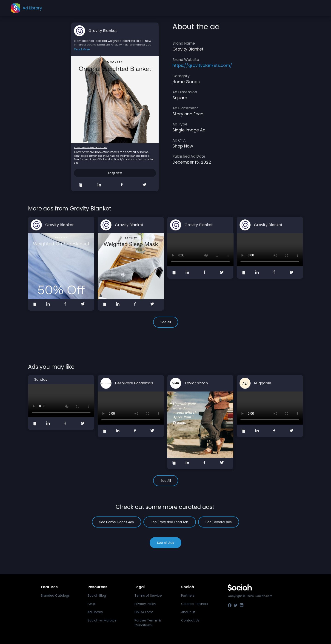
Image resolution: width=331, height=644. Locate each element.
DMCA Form (144, 612)
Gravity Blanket (103, 31)
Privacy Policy (145, 604)
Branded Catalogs (55, 596)
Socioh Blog (97, 596)
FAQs (92, 604)
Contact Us (190, 620)
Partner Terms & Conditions (148, 623)
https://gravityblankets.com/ (91, 148)
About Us (188, 612)
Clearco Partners (195, 604)
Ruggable (263, 383)
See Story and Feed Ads (170, 522)
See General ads (219, 522)
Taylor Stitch (196, 383)
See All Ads (165, 543)
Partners (188, 596)
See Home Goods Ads (117, 522)
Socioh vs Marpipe (102, 620)
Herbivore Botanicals (134, 383)
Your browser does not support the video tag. (200, 250)
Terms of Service (148, 596)
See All (166, 322)
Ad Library (95, 612)
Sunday (41, 380)
